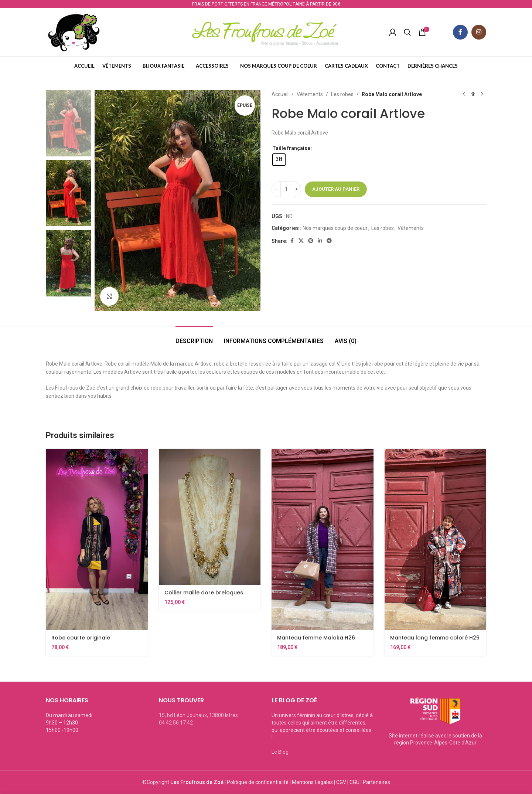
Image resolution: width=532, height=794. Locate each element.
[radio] (279, 160)
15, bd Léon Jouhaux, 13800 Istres (198, 715)
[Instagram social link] (479, 32)
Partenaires (376, 782)
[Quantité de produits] (286, 189)
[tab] (194, 337)
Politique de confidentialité (258, 782)
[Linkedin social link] (320, 241)
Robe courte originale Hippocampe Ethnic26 (81, 641)
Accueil (280, 94)
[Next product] (482, 94)
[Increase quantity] (296, 189)
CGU (354, 782)
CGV (341, 782)
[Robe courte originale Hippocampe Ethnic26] (97, 539)
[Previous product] (464, 94)
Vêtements (310, 94)
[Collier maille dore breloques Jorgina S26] (210, 517)
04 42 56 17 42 (176, 723)
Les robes (342, 94)
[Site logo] (74, 32)
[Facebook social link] (460, 32)
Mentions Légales (312, 782)
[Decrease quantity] (276, 189)
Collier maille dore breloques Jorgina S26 (204, 596)
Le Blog (280, 752)
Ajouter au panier (336, 189)
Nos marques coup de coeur (335, 228)
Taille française (291, 148)
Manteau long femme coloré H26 (435, 638)
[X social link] (301, 241)
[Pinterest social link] (311, 241)
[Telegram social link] (329, 241)
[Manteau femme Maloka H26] (323, 539)
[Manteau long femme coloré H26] (436, 539)
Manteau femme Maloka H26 (316, 638)
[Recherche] (407, 32)
